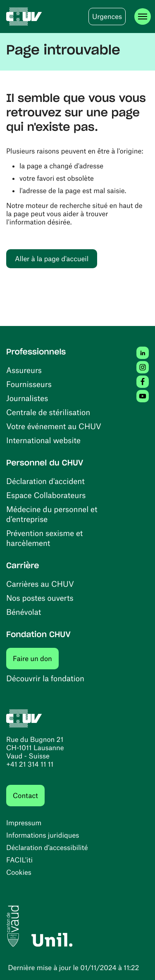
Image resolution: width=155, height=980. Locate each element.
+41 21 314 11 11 (30, 764)
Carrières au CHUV (40, 584)
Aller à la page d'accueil (52, 259)
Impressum (24, 823)
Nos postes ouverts (40, 598)
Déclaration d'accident (45, 481)
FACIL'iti (19, 860)
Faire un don (36, 658)
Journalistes (27, 398)
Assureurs (24, 370)
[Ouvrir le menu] (143, 17)
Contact (25, 796)
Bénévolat (24, 612)
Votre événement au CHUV (54, 426)
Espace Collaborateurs (46, 495)
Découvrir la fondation (45, 678)
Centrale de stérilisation (48, 412)
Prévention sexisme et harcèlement (44, 538)
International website (43, 440)
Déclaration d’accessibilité (47, 848)
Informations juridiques (43, 835)
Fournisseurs (29, 384)
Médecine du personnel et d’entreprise (52, 514)
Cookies (19, 872)
